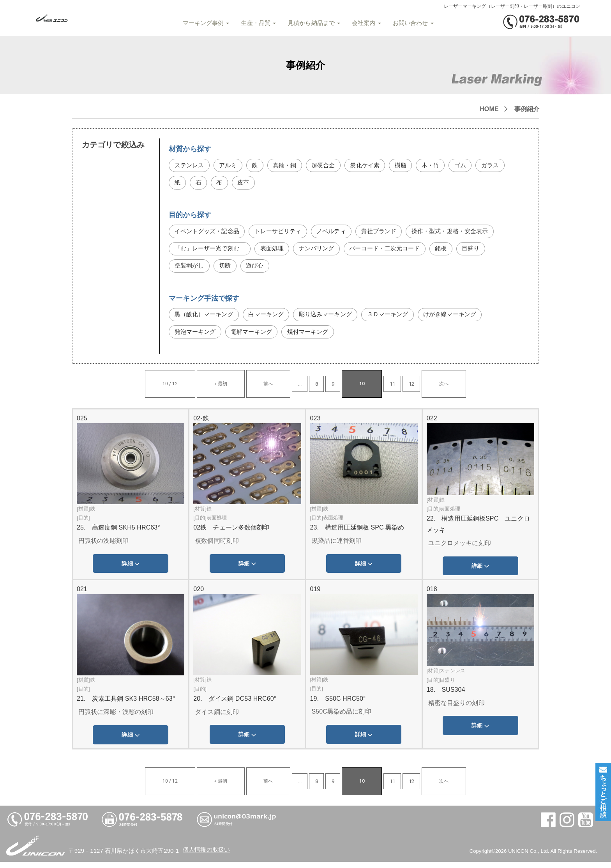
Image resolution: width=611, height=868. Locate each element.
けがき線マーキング (464, 319)
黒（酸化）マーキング (206, 319)
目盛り (485, 252)
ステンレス (190, 166)
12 (378, 390)
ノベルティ (340, 233)
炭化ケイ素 (372, 166)
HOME (489, 109)
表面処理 (277, 252)
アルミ (230, 166)
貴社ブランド (389, 233)
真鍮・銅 (289, 166)
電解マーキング (255, 337)
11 (358, 390)
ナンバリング (324, 252)
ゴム (471, 166)
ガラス (184, 184)
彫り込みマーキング (333, 319)
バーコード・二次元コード (395, 252)
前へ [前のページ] (268, 390)
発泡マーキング (197, 337)
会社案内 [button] (364, 23)
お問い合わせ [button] (411, 23)
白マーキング (271, 319)
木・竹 (440, 166)
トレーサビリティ (284, 233)
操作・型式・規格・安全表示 (464, 233)
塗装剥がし (190, 270)
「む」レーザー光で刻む (212, 252)
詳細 (130, 570)
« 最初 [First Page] (243, 390)
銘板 (454, 252)
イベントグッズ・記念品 (209, 233)
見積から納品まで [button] (312, 23)
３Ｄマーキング (399, 319)
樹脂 (410, 166)
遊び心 (258, 270)
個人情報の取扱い (208, 856)
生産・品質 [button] (256, 23)
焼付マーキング (315, 337)
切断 (227, 270)
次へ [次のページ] (399, 390)
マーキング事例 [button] (203, 23)
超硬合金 (329, 166)
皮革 (279, 184)
